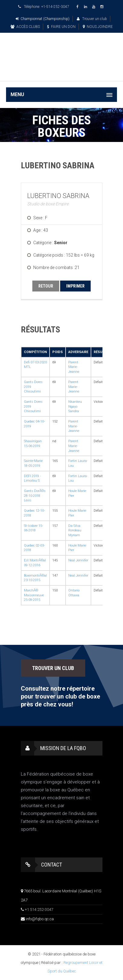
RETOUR (46, 286)
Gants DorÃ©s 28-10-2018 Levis (35, 496)
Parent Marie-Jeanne (74, 367)
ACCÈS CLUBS (25, 27)
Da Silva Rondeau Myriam (75, 530)
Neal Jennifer (78, 560)
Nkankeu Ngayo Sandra (75, 406)
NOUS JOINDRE (98, 27)
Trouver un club (92, 19)
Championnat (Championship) (43, 19)
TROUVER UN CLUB (53, 668)
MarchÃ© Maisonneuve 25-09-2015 (34, 595)
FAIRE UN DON (61, 27)
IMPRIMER (75, 286)
